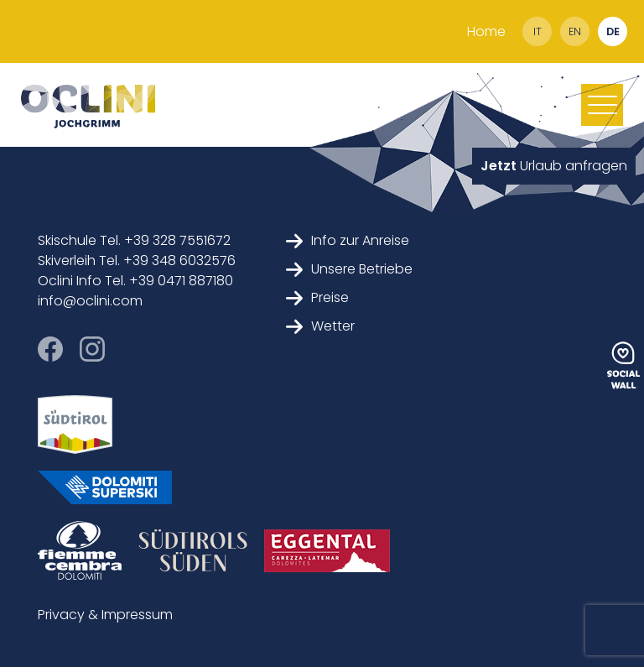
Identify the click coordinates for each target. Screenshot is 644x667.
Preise (317, 297)
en (575, 31)
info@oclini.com (90, 301)
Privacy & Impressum (105, 615)
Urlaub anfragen (554, 166)
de (613, 31)
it (538, 31)
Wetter (320, 326)
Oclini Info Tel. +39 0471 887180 (135, 281)
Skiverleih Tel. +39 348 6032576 (137, 261)
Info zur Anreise (348, 240)
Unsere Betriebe (349, 269)
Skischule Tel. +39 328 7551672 (134, 240)
